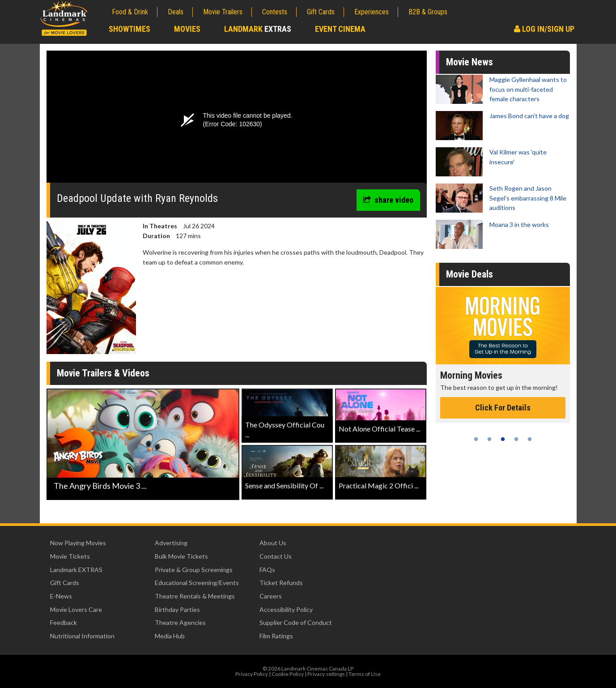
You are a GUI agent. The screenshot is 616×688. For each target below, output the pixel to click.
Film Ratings (276, 636)
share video (388, 200)
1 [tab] (476, 439)
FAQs (267, 570)
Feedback (64, 622)
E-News (61, 596)
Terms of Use (365, 674)
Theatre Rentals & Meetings (195, 596)
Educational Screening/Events (197, 583)
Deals (176, 12)
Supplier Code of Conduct (296, 622)
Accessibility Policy (286, 609)
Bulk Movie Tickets (181, 556)
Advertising (171, 543)
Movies (187, 29)
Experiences (372, 12)
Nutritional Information (82, 636)
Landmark (258, 29)
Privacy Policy (252, 674)
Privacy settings (326, 674)
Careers (271, 596)
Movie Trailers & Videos (103, 373)
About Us (273, 543)
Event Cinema (340, 29)
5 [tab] (530, 439)
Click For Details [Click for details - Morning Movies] (503, 408)
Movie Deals (469, 274)
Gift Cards (321, 12)
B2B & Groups (428, 12)
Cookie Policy (288, 674)
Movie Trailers (223, 12)
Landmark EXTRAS (76, 570)
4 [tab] (516, 439)
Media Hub (170, 636)
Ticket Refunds (281, 583)
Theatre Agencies (180, 622)
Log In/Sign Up (544, 29)
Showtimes (130, 29)
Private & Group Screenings (194, 570)
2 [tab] (489, 439)
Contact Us (276, 556)
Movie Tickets (70, 556)
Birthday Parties (177, 609)
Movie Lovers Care (76, 609)
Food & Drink (130, 12)
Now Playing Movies (78, 543)
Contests (275, 12)
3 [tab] (503, 439)
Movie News (469, 62)
